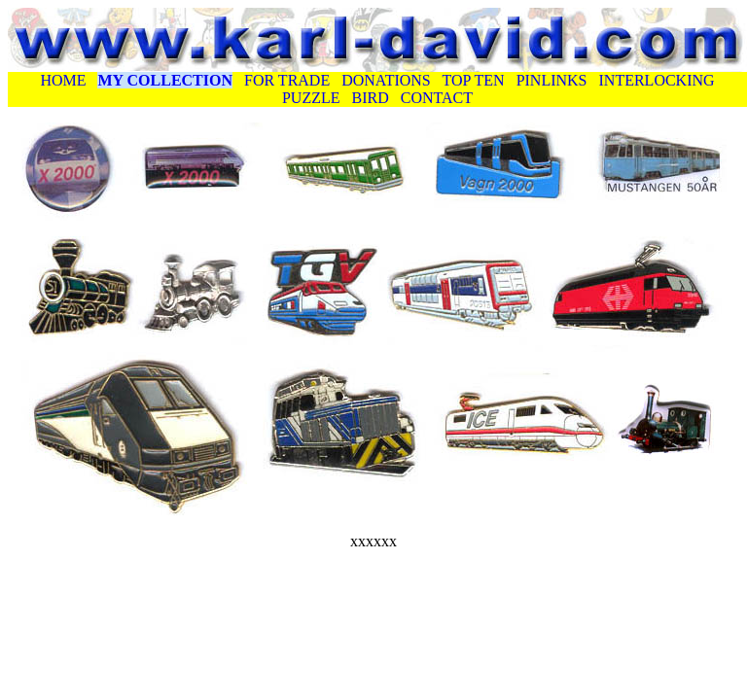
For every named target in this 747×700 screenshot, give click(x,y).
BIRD (371, 98)
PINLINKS (552, 80)
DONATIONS (386, 80)
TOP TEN (473, 80)
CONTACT (437, 98)
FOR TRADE (287, 80)
